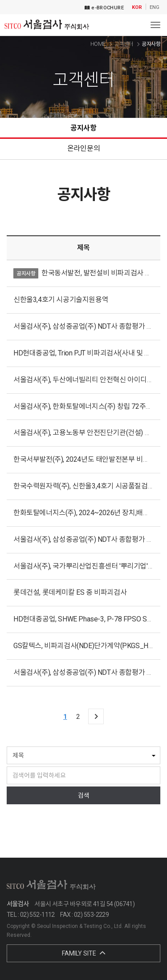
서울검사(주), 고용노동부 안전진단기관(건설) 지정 (86, 433)
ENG (155, 8)
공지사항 (83, 128)
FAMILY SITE (83, 953)
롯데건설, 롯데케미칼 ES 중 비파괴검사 (70, 592)
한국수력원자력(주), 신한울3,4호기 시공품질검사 (84, 486)
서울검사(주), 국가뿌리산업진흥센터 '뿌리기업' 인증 (88, 566)
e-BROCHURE (104, 8)
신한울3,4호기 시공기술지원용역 (61, 300)
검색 (84, 795)
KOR (137, 8)
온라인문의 (84, 148)
